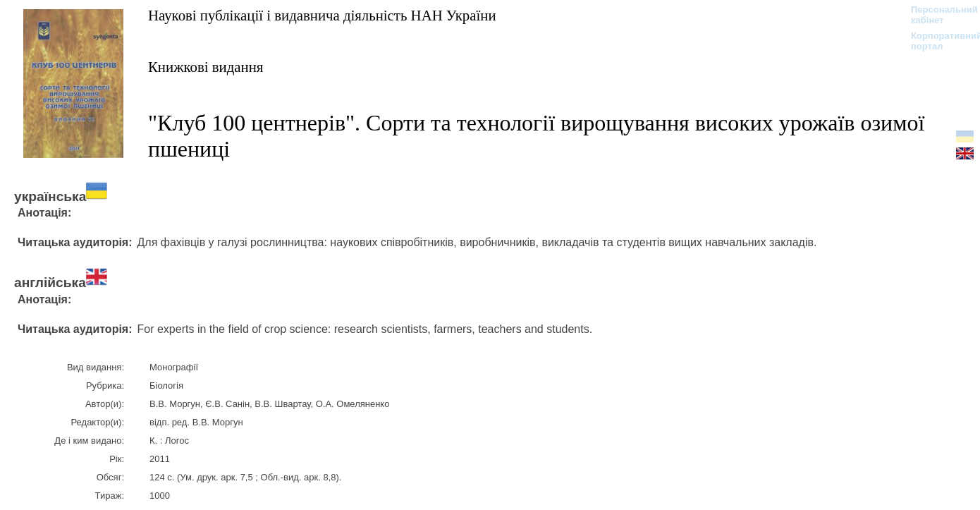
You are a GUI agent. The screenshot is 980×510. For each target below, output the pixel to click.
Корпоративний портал (937, 41)
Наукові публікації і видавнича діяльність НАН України (322, 15)
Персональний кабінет (937, 15)
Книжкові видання (206, 67)
